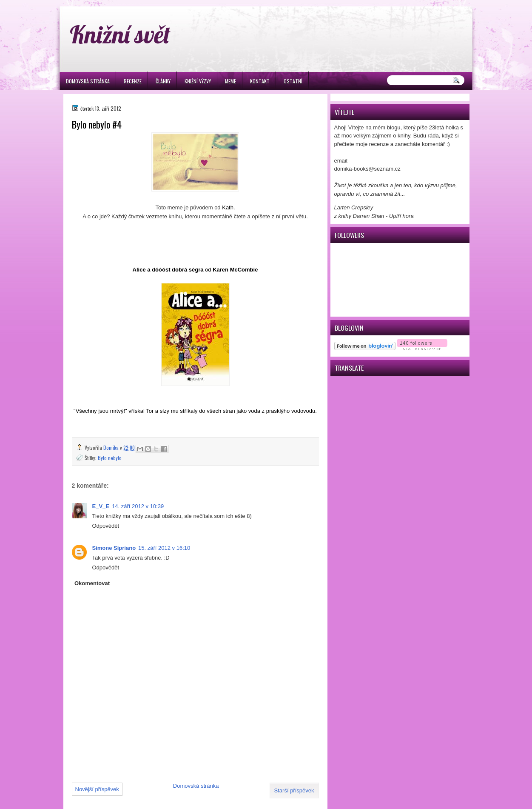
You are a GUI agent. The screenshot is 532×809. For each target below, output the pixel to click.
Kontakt (260, 81)
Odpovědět (106, 526)
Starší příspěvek (294, 790)
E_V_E (101, 506)
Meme (230, 81)
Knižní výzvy (198, 81)
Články (163, 81)
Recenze (133, 81)
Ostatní (293, 81)
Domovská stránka (88, 81)
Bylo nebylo (110, 458)
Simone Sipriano (114, 548)
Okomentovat (92, 583)
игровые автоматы (127, 4)
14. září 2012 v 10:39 (138, 506)
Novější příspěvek (97, 789)
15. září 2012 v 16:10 (164, 548)
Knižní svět (120, 34)
